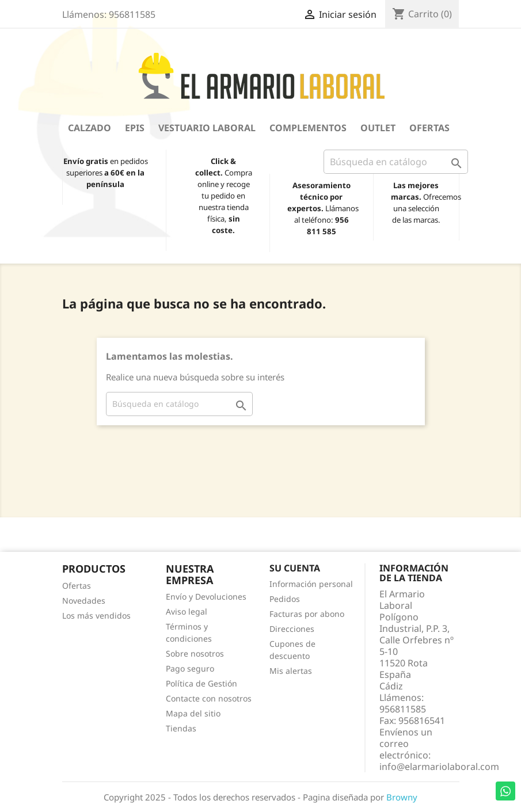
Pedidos (285, 599)
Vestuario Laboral (207, 128)
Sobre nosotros (195, 653)
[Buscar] (396, 162)
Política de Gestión (201, 683)
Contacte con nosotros (209, 698)
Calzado (90, 128)
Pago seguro (190, 668)
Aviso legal (187, 611)
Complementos (308, 128)
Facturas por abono (307, 614)
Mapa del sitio (193, 713)
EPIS (135, 128)
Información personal (311, 584)
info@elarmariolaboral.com (439, 767)
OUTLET (378, 128)
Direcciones (292, 629)
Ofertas (429, 128)
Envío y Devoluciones (206, 596)
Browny (402, 797)
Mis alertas (291, 671)
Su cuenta (295, 568)
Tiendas (181, 728)
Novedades (84, 601)
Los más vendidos (96, 615)
